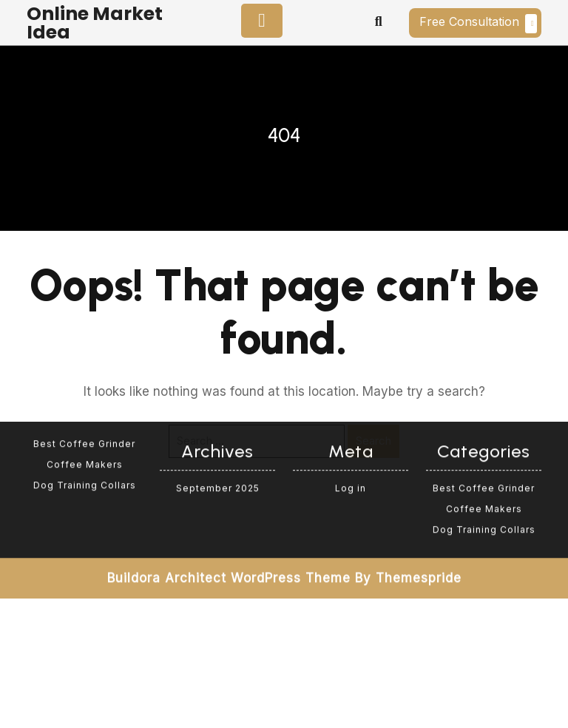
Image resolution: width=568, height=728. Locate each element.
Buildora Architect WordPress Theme (229, 523)
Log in (351, 433)
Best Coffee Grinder (84, 389)
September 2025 (218, 433)
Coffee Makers (85, 409)
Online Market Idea (95, 23)
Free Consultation (478, 24)
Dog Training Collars (85, 430)
